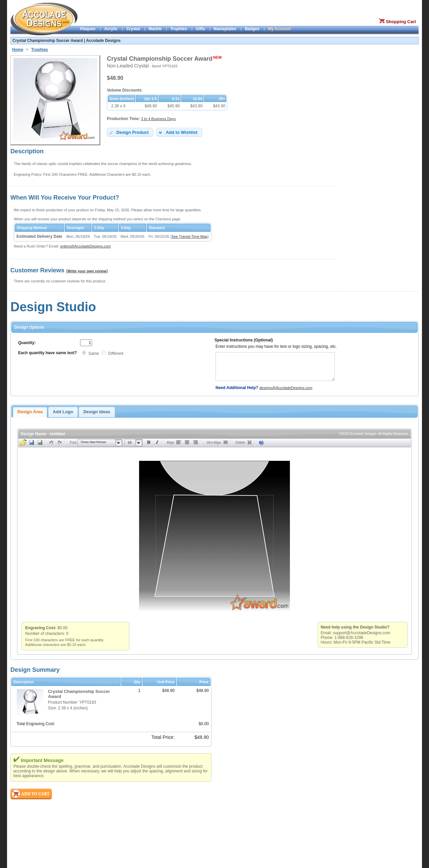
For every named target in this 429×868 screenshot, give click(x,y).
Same (94, 354)
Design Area (30, 412)
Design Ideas (97, 412)
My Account (280, 29)
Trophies (179, 29)
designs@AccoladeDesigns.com (286, 388)
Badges (252, 29)
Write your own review (87, 271)
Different (116, 354)
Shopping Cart (401, 22)
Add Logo (63, 412)
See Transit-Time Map (189, 236)
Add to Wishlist (177, 132)
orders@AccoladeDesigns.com (85, 246)
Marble (155, 29)
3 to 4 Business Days (158, 119)
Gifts (200, 29)
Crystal (133, 29)
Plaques (88, 29)
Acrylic (111, 29)
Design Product (129, 132)
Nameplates (225, 29)
